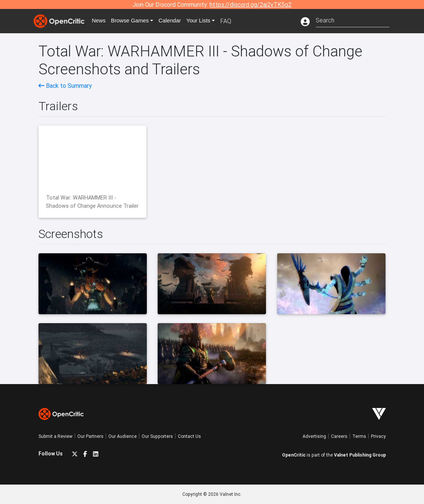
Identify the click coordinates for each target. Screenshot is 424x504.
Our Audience (123, 436)
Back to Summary (65, 86)
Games (135, 21)
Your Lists (208, 21)
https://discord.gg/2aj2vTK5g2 (250, 4)
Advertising (314, 436)
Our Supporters (157, 436)
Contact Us (189, 436)
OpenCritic (294, 455)
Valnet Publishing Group (360, 455)
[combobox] (352, 20)
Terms (359, 436)
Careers (339, 436)
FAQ (236, 21)
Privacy (378, 436)
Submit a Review (55, 436)
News (102, 21)
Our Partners (90, 436)
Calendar (177, 21)
